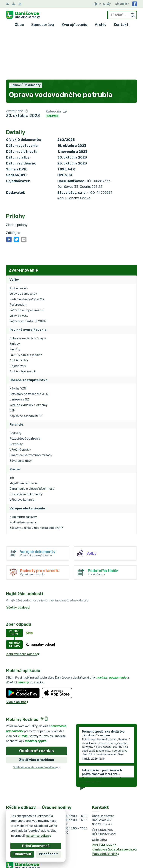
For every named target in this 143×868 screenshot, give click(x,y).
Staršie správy (90, 733)
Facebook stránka (106, 806)
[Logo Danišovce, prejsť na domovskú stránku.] (23, 15)
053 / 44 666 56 (104, 797)
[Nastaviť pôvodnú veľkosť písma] (104, 4)
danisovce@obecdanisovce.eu (115, 801)
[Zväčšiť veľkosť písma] (109, 4)
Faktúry (53, 68)
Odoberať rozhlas (36, 703)
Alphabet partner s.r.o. (61, 827)
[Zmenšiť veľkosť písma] (100, 4)
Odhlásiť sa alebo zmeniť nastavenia (36, 719)
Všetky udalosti (18, 559)
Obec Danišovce (42, 831)
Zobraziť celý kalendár (23, 606)
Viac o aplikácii (17, 654)
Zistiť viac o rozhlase (37, 712)
